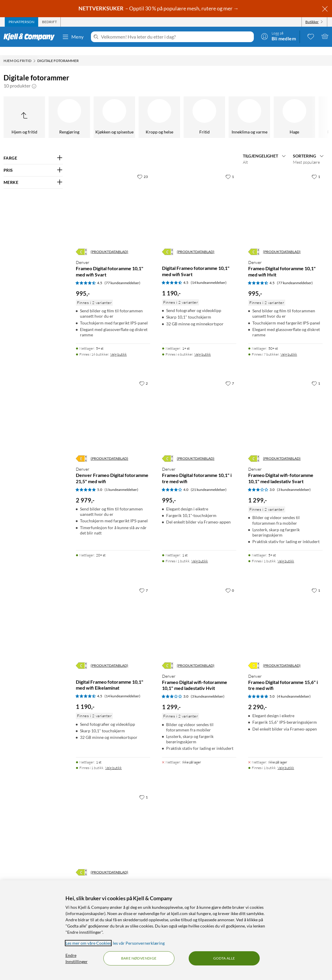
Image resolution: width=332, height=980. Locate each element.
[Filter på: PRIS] (33, 162)
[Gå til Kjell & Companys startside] (31, 37)
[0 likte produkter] (311, 36)
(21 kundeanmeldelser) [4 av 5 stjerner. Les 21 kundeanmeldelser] (209, 481)
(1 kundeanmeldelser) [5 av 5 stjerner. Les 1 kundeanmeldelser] (121, 481)
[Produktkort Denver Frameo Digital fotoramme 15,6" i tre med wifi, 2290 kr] (285, 614)
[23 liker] (142, 168)
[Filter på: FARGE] (33, 150)
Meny (73, 37)
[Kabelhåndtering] (173, 109)
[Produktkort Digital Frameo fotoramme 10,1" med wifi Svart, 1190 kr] (199, 200)
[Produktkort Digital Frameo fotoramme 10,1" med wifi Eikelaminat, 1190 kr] (113, 614)
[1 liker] (230, 168)
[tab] (21, 22)
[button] (34, 77)
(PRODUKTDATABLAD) (109, 243)
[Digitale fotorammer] (263, 109)
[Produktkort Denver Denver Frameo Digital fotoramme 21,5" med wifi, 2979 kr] (113, 407)
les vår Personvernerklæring (139, 943)
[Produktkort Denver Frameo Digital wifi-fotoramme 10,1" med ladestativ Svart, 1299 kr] (285, 407)
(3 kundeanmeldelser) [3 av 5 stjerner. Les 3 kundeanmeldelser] (294, 481)
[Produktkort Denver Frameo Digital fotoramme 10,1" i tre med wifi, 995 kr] (199, 407)
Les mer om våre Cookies (88, 943)
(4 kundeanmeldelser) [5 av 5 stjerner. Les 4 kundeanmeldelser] (294, 688)
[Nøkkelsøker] (83, 109)
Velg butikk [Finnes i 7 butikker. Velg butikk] (289, 346)
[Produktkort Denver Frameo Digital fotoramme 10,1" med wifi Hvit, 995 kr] (285, 200)
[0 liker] (230, 582)
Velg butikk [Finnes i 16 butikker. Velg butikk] (118, 346)
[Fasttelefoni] (38, 109)
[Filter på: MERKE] (33, 174)
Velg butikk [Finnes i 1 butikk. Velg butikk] (200, 553)
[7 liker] (230, 375)
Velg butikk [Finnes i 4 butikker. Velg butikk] (203, 346)
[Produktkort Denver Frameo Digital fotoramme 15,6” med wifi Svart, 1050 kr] (113, 821)
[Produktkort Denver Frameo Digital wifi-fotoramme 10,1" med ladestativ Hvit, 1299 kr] (199, 614)
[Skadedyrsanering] (128, 109)
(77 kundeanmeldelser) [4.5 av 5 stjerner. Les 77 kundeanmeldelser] (122, 275)
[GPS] (308, 109)
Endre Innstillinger (77, 958)
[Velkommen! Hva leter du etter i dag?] (176, 37)
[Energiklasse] (81, 244)
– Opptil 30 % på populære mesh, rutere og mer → (159, 8)
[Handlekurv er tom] (325, 36)
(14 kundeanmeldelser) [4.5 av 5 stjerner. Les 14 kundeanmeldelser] (209, 274)
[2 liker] (143, 375)
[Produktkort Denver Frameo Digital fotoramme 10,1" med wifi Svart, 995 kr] (113, 200)
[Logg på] (278, 36)
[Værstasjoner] (218, 109)
